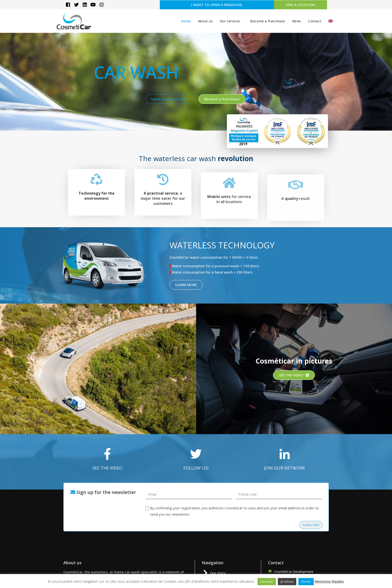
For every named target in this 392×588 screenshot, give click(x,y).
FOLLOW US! (196, 468)
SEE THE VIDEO (107, 468)
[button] (217, 5)
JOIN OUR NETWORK (284, 468)
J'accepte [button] (267, 581)
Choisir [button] (306, 581)
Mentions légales (329, 581)
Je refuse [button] (287, 581)
